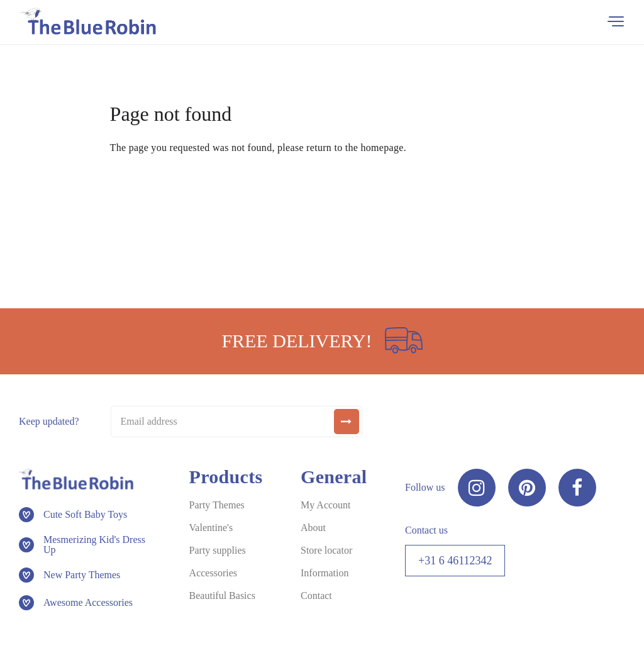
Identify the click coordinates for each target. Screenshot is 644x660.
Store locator (326, 550)
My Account (326, 505)
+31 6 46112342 (455, 561)
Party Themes (217, 505)
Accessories (213, 573)
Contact (316, 596)
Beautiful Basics (222, 596)
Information (325, 573)
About (313, 528)
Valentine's (211, 528)
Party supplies (218, 550)
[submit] (347, 422)
